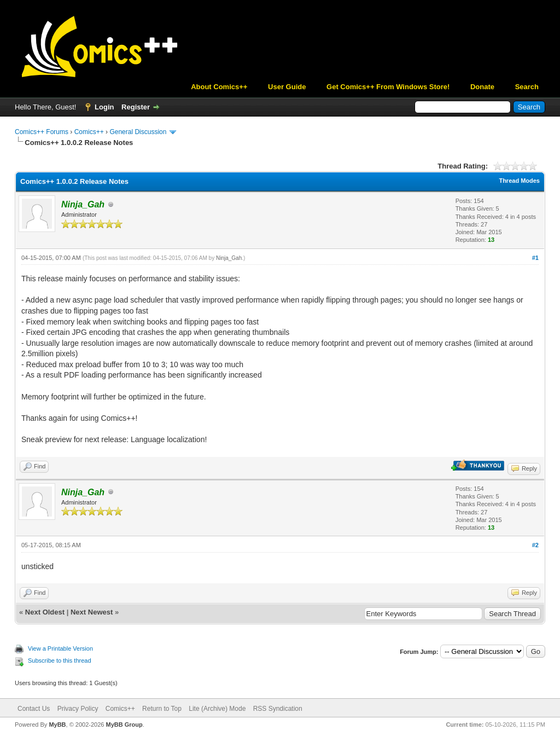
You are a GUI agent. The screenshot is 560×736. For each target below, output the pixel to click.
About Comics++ (219, 87)
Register (136, 107)
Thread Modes (519, 181)
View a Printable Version (60, 648)
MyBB (57, 725)
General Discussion (138, 132)
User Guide (287, 87)
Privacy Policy (78, 709)
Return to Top (162, 709)
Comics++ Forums (42, 132)
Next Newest (92, 612)
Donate (482, 87)
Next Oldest (45, 612)
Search (527, 87)
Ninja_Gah (229, 258)
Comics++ (89, 132)
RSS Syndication (278, 709)
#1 (535, 258)
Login (104, 107)
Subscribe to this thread (60, 660)
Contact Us (34, 709)
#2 (535, 545)
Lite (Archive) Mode (217, 709)
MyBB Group (124, 725)
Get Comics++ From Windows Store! (388, 87)
